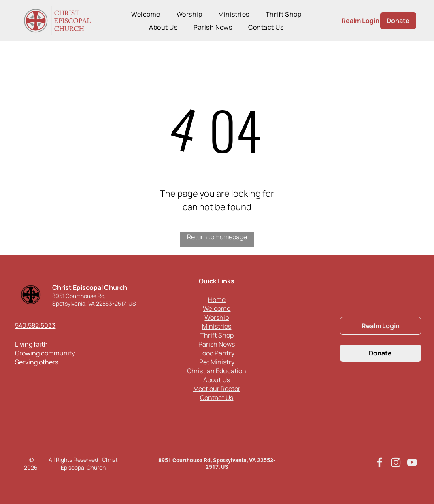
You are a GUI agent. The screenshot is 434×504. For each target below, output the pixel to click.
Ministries (217, 326)
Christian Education (217, 371)
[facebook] (380, 464)
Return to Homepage (217, 237)
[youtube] (412, 464)
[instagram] (396, 464)
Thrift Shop (217, 335)
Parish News (217, 344)
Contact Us (217, 398)
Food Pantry (217, 353)
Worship (217, 317)
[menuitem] (146, 14)
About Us (217, 380)
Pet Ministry (217, 362)
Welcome (217, 308)
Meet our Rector (217, 389)
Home (217, 300)
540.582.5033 (35, 325)
